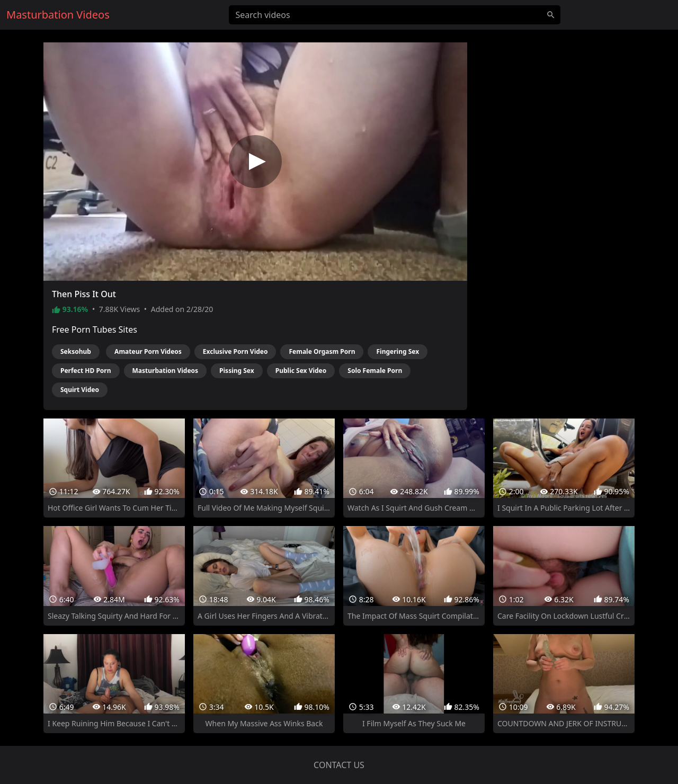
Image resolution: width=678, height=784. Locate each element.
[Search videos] (395, 15)
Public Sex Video (301, 371)
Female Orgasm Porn (322, 351)
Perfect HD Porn (86, 371)
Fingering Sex (398, 351)
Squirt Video (80, 390)
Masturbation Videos (166, 371)
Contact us (339, 765)
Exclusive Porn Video (235, 351)
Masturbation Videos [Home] (58, 15)
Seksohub (76, 351)
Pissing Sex (237, 371)
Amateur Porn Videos (148, 351)
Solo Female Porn (375, 371)
